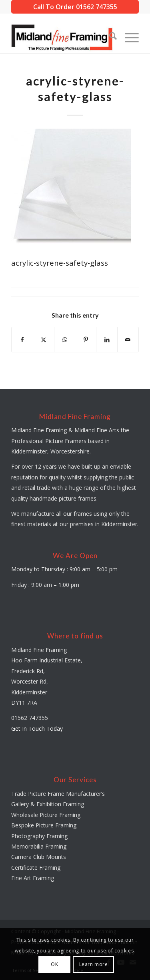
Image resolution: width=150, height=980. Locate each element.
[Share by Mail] (128, 340)
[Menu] (128, 37)
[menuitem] (109, 37)
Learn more (94, 964)
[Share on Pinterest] (86, 340)
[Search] (109, 37)
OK (54, 964)
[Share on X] (44, 340)
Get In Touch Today (37, 729)
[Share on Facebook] (22, 340)
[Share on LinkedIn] (107, 340)
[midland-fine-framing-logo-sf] (62, 37)
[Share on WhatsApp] (65, 340)
